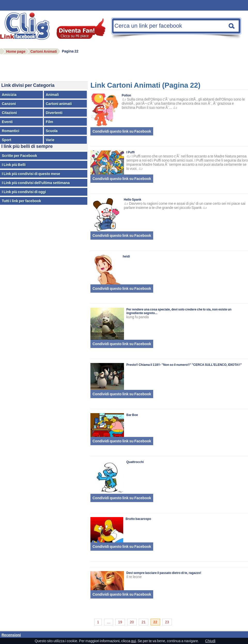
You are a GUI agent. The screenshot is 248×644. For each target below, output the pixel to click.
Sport (7, 140)
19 (120, 622)
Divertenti (54, 113)
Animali (52, 95)
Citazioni (9, 113)
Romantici (11, 131)
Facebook (27, 30)
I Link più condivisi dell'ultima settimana (36, 183)
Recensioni (11, 635)
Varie (50, 140)
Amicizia (9, 95)
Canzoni (9, 104)
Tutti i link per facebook (21, 201)
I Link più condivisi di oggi (24, 192)
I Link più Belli (14, 165)
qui (133, 641)
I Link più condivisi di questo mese (31, 174)
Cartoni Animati (44, 51)
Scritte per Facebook (20, 156)
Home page (16, 51)
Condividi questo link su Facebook (122, 131)
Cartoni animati (59, 104)
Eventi (7, 122)
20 (132, 622)
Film (49, 122)
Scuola (52, 131)
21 (144, 622)
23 (167, 622)
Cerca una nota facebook (232, 26)
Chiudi (210, 641)
